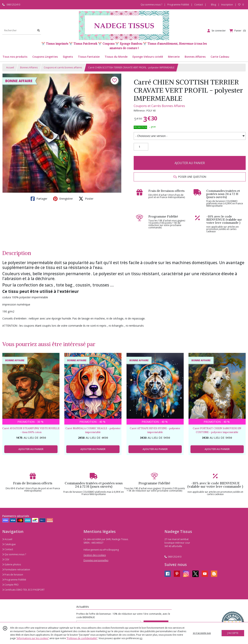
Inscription (227, 5)
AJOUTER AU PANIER (190, 163)
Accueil (10, 67)
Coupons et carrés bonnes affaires (63, 67)
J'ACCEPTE (233, 633)
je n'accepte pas (202, 633)
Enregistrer (63, 199)
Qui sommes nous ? (14, 554)
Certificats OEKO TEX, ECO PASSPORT (23, 590)
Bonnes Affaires (29, 67)
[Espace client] (217, 31)
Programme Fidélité (14, 580)
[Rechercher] (39, 31)
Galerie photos (12, 564)
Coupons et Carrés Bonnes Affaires (159, 106)
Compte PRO (10, 585)
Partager (39, 199)
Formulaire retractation (16, 570)
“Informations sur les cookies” (33, 638)
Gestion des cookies (95, 555)
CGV (6, 559)
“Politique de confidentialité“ (82, 638)
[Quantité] (141, 147)
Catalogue (9, 544)
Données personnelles (96, 560)
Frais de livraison (13, 575)
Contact (199, 5)
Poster (86, 199)
